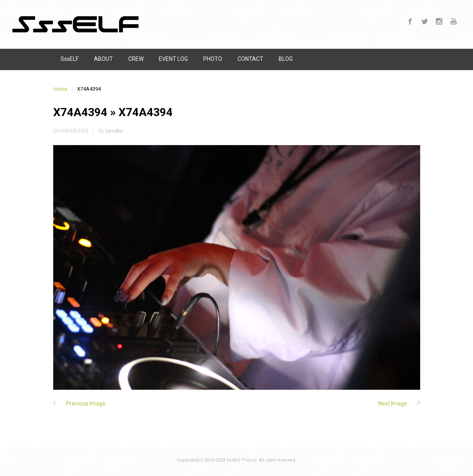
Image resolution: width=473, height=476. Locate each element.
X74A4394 (80, 112)
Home (60, 89)
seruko (114, 131)
